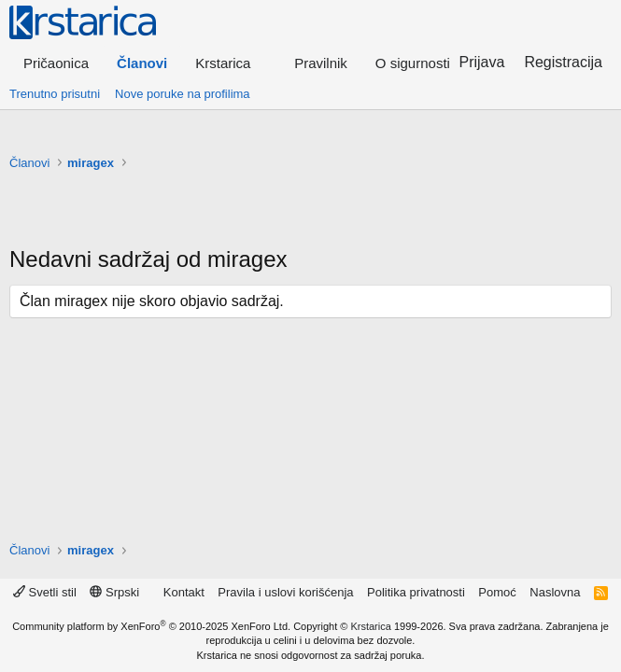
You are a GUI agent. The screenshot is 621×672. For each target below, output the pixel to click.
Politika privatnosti (416, 592)
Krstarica (370, 626)
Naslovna (555, 592)
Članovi (142, 63)
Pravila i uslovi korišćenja (285, 592)
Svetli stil (45, 592)
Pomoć (497, 592)
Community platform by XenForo (151, 626)
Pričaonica (56, 63)
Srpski (114, 592)
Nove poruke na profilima (183, 94)
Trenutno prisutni (55, 94)
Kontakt (184, 592)
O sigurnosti (413, 63)
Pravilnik (321, 63)
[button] (231, 63)
